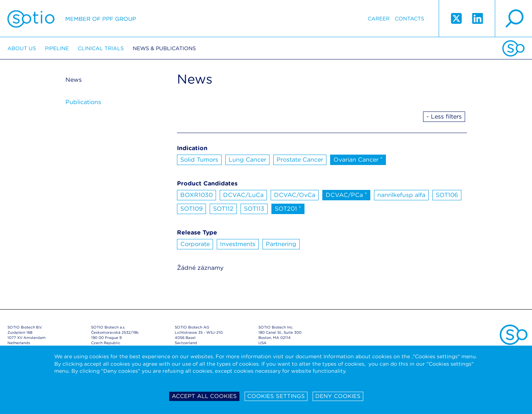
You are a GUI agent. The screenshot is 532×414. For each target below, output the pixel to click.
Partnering (281, 244)
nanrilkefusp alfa (401, 195)
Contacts (410, 19)
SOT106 (447, 195)
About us (22, 48)
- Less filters (444, 117)
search (513, 19)
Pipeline (57, 48)
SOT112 (223, 209)
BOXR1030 (196, 195)
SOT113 (254, 209)
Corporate (195, 244)
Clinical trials (101, 48)
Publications (83, 102)
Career (379, 19)
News (74, 80)
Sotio (72, 19)
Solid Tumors (199, 160)
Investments (238, 244)
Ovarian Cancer (358, 159)
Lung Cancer (247, 160)
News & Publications (164, 48)
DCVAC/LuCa (243, 195)
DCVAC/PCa (346, 194)
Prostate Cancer (300, 160)
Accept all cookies (204, 396)
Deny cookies (338, 396)
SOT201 (288, 208)
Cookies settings (276, 396)
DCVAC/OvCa (295, 195)
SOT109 (191, 209)
